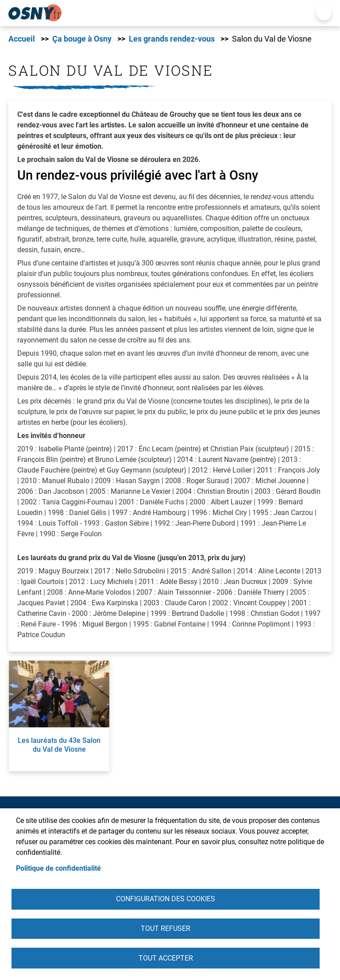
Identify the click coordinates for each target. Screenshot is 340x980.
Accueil (22, 39)
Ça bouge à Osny (82, 39)
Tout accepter (166, 958)
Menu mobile (324, 13)
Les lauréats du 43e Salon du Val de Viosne (59, 745)
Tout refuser (166, 928)
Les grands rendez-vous (172, 39)
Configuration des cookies (166, 897)
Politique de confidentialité (58, 867)
